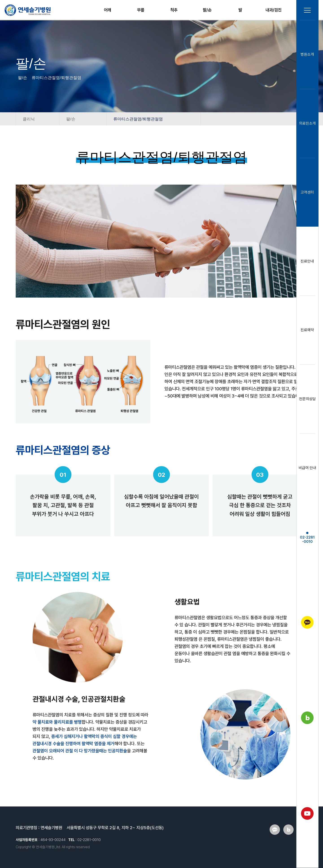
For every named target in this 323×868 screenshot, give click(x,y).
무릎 (141, 10)
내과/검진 (274, 10)
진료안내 (307, 261)
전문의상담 (307, 399)
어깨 (107, 10)
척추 (174, 10)
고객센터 (307, 192)
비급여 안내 (307, 468)
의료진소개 (307, 124)
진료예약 (307, 330)
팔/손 (207, 10)
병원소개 (307, 55)
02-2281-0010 (307, 538)
